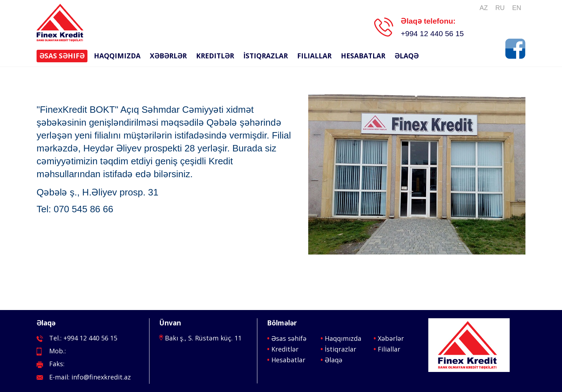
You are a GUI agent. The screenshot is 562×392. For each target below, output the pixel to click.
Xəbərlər (168, 56)
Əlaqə (407, 56)
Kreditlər (215, 56)
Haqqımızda (117, 56)
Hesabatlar (363, 56)
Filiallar (314, 56)
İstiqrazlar (266, 56)
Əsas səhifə (62, 56)
